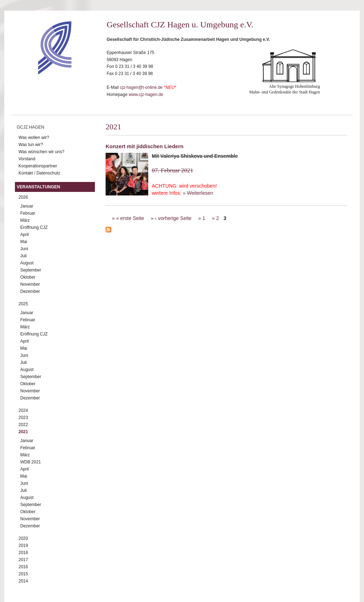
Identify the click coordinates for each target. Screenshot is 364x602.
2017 (23, 560)
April (25, 235)
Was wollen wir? (34, 138)
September (31, 270)
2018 (23, 553)
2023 (23, 418)
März (25, 220)
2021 (23, 432)
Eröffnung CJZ (34, 227)
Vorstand (27, 159)
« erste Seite (130, 218)
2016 (23, 567)
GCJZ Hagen (30, 127)
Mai (24, 242)
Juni (24, 249)
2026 (23, 197)
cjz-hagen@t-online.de (141, 87)
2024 (23, 410)
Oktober (28, 277)
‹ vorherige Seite (173, 218)
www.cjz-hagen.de (146, 95)
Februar (28, 213)
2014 (23, 581)
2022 (23, 425)
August (27, 263)
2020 (23, 538)
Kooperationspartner (38, 166)
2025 (23, 304)
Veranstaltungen (38, 187)
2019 (23, 545)
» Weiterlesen (198, 193)
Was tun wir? (31, 145)
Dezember (30, 291)
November (30, 284)
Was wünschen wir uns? (41, 152)
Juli (23, 256)
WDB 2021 (31, 462)
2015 (23, 574)
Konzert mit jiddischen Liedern (144, 146)
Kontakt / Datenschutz (39, 173)
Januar (27, 206)
